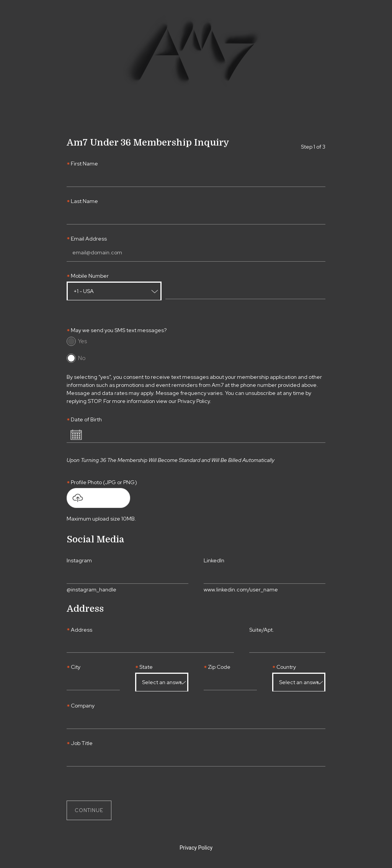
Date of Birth (86, 420)
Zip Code (219, 667)
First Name (84, 164)
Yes (82, 341)
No (82, 358)
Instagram (79, 561)
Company (83, 706)
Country (286, 667)
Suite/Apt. (262, 630)
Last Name (84, 201)
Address (82, 630)
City (76, 667)
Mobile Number (90, 276)
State (146, 667)
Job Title (82, 743)
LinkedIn (214, 561)
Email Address (89, 239)
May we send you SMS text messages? (119, 330)
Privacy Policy (196, 848)
